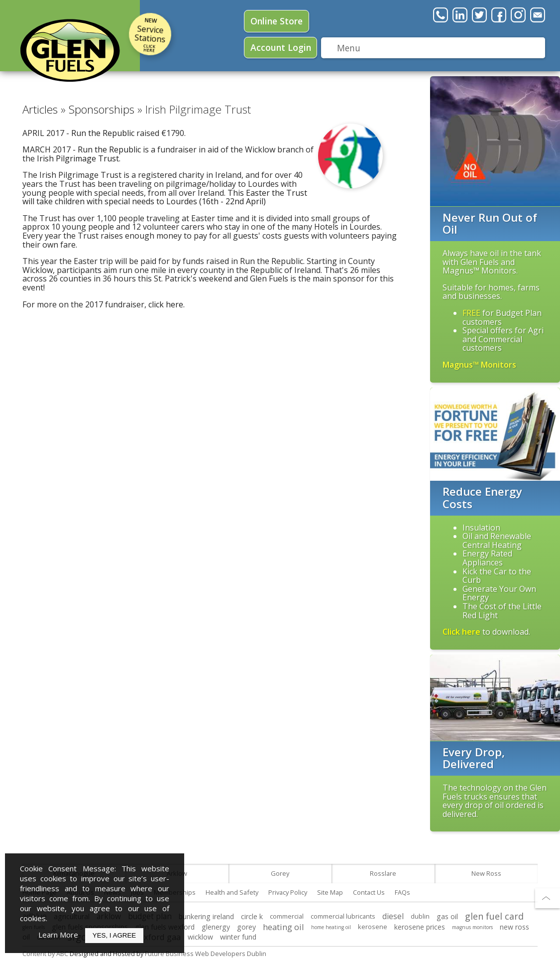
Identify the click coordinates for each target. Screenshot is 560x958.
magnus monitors (472, 927)
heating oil (283, 927)
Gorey (280, 873)
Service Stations (150, 36)
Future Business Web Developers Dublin (206, 954)
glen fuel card (494, 916)
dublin (420, 916)
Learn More (58, 935)
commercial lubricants (343, 916)
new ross (514, 927)
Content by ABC (45, 954)
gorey (246, 927)
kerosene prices (420, 927)
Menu (349, 48)
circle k (252, 916)
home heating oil (331, 927)
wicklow (200, 937)
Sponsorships (102, 109)
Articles (40, 109)
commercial (287, 916)
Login (281, 47)
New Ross (486, 873)
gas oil (447, 916)
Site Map (330, 892)
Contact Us (369, 892)
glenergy (216, 927)
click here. (167, 304)
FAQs (402, 892)
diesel (393, 916)
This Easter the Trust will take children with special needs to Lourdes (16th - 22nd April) (165, 197)
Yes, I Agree (114, 935)
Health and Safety (232, 892)
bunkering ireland (206, 916)
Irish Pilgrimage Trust (78, 158)
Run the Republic (103, 133)
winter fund (238, 937)
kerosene (373, 927)
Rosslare (383, 873)
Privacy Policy (288, 892)
